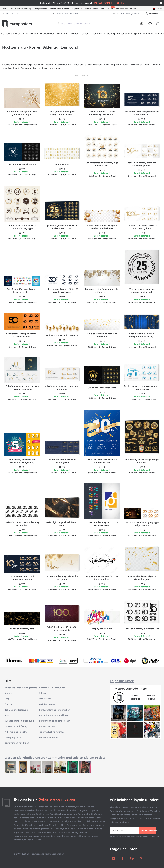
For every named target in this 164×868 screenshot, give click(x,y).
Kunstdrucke (30, 33)
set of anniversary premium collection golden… (142, 164)
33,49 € (142, 170)
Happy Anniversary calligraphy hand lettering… (102, 578)
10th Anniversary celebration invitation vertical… (102, 461)
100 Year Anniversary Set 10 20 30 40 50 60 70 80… (102, 524)
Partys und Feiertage (21, 65)
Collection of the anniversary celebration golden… (142, 227)
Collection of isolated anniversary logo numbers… (22, 524)
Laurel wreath (62, 164)
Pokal (147, 65)
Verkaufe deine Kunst (94, 9)
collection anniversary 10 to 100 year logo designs (62, 291)
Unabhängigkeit (11, 68)
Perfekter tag (95, 65)
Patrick (37, 68)
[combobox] (90, 23)
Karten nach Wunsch (59, 9)
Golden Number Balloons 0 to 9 (62, 335)
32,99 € (142, 297)
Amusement (55, 68)
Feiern (126, 65)
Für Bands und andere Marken (55, 721)
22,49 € (22, 233)
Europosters (22, 24)
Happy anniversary (102, 629)
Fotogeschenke (40, 9)
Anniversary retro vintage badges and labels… (142, 461)
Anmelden (153, 14)
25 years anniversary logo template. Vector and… (142, 291)
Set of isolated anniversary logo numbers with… (102, 164)
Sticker (43, 693)
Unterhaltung (80, 65)
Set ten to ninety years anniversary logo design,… (142, 388)
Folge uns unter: (122, 681)
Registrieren (149, 831)
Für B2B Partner (47, 726)
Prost (45, 68)
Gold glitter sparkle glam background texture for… (62, 113)
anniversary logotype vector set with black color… (22, 335)
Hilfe (5, 9)
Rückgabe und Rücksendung (19, 721)
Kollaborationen (47, 704)
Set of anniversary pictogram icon (142, 629)
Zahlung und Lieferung (21, 9)
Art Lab (110, 8)
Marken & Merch (11, 33)
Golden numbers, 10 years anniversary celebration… (102, 113)
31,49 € (62, 119)
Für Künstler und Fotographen (55, 710)
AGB (7, 715)
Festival (49, 65)
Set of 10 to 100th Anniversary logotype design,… (22, 291)
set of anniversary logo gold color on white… (62, 388)
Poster (74, 33)
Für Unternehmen (154, 33)
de (158, 9)
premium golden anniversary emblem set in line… (62, 227)
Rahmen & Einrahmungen (52, 688)
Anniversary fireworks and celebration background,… (22, 461)
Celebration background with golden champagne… (22, 113)
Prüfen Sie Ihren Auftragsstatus (21, 688)
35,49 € (142, 233)
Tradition (157, 65)
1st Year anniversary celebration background (62, 578)
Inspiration (77, 9)
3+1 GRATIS (12, 13)
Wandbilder (47, 33)
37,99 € (142, 530)
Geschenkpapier (63, 65)
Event (106, 65)
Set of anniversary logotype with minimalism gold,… (22, 388)
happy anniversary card (22, 629)
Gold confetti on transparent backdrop (102, 335)
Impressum (45, 699)
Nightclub (116, 65)
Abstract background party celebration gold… (142, 578)
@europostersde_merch (132, 688)
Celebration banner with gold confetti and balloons (102, 227)
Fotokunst (63, 33)
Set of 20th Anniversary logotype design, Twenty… (142, 524)
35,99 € (142, 119)
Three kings (137, 65)
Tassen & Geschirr (91, 33)
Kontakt (8, 693)
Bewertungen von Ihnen (17, 743)
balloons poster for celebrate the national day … (102, 291)
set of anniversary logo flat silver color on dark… (142, 113)
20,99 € (102, 119)
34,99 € (62, 297)
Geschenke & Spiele (129, 33)
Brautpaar (26, 68)
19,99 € (22, 169)
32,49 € (62, 584)
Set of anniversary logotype (22, 164)
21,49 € (102, 233)
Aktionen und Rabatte (126, 9)
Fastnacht (39, 65)
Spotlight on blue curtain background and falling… (142, 335)
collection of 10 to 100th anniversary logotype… (22, 578)
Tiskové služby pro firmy (51, 732)
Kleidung (110, 33)
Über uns (9, 704)
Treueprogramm (13, 737)
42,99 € (142, 467)
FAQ (7, 699)
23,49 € (102, 341)
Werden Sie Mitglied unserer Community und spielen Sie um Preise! (55, 758)
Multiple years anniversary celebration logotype (22, 227)
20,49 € (22, 119)
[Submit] (58, 23)
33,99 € (62, 169)
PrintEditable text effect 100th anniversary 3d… (62, 629)
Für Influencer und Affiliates (54, 715)
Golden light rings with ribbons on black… (62, 524)
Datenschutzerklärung (16, 726)
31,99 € (62, 233)
